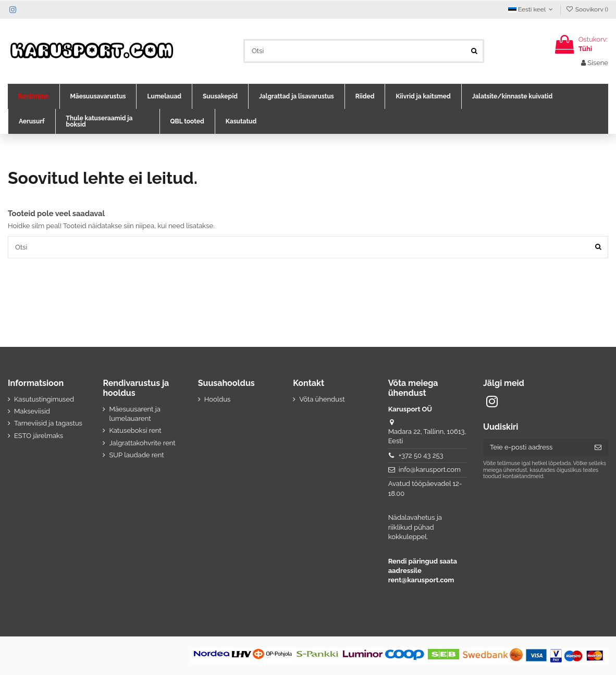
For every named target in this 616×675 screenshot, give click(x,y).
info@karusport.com (430, 470)
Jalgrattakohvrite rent (142, 443)
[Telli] (598, 448)
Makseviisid (32, 411)
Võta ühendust (322, 399)
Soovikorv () (587, 9)
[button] (34, 96)
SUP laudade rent (136, 455)
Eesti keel (532, 9)
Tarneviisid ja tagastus (48, 423)
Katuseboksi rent (135, 430)
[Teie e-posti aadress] (535, 448)
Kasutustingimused (44, 399)
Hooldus (218, 399)
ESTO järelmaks (39, 436)
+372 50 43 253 (421, 455)
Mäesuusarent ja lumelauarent (134, 414)
